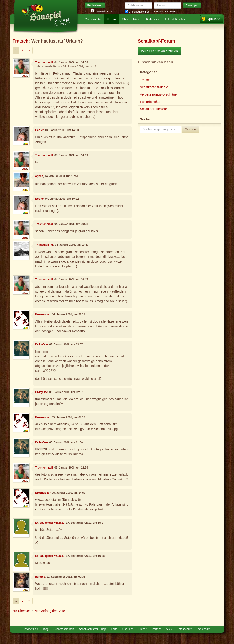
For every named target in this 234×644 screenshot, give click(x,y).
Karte (114, 629)
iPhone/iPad (31, 629)
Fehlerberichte (150, 102)
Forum (111, 19)
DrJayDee (41, 345)
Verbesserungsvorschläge (158, 94)
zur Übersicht (22, 611)
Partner (156, 629)
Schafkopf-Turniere (153, 109)
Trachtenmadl (44, 62)
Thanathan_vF (44, 245)
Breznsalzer (43, 314)
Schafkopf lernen (64, 629)
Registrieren (95, 5)
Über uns (128, 629)
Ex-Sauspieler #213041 (50, 556)
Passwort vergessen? (166, 11)
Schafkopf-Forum (156, 41)
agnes (39, 176)
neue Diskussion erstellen (160, 51)
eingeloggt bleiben (137, 12)
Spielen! (213, 19)
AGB (169, 629)
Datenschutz (184, 629)
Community (93, 19)
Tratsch (21, 41)
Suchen (190, 129)
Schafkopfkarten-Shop (93, 629)
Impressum (203, 629)
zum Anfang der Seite (50, 611)
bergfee (40, 577)
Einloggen (192, 5)
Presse (143, 629)
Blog (46, 629)
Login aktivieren (102, 11)
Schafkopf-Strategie (154, 87)
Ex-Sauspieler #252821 (50, 523)
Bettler (39, 130)
